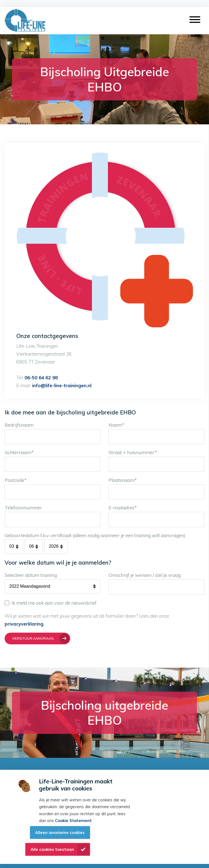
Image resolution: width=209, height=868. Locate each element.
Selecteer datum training (31, 575)
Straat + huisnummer (133, 452)
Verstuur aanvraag (33, 638)
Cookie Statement (73, 821)
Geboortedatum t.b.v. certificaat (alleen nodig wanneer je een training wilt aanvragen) (95, 535)
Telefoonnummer (23, 508)
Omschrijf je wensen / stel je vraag (145, 575)
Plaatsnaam (123, 480)
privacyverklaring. (24, 624)
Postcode (16, 480)
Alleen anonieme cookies (60, 832)
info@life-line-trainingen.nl (61, 385)
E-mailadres (123, 508)
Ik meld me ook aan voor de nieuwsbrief (51, 603)
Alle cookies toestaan (52, 849)
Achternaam (19, 452)
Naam (116, 425)
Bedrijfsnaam (19, 425)
